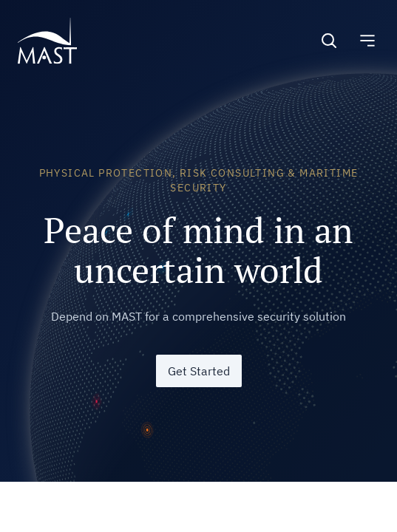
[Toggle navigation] (367, 41)
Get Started (199, 371)
